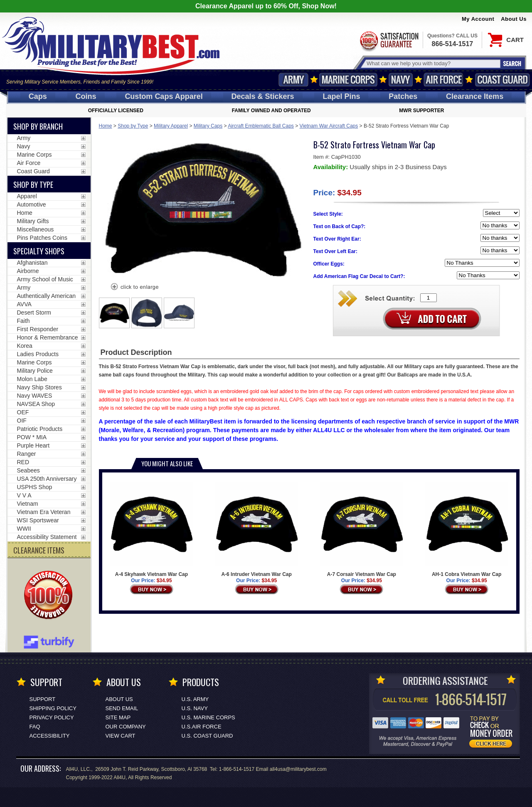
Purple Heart (33, 445)
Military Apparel (171, 126)
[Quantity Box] (429, 298)
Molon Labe (32, 379)
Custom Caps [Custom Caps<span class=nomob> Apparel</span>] (164, 96)
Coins (86, 96)
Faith (23, 321)
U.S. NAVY (195, 708)
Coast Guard (502, 80)
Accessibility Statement (47, 537)
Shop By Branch (38, 126)
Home (106, 126)
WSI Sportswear (38, 520)
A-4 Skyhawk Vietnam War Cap (151, 530)
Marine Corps (348, 80)
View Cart (121, 736)
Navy (401, 80)
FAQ (35, 727)
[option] (114, 313)
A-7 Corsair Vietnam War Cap (362, 530)
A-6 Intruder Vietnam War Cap (256, 530)
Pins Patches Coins (42, 238)
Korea (25, 346)
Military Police (35, 371)
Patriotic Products (40, 429)
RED (23, 462)
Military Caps (208, 126)
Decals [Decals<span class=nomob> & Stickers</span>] (263, 96)
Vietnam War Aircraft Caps (329, 126)
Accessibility (50, 736)
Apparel (27, 196)
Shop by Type (133, 126)
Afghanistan (32, 263)
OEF (23, 412)
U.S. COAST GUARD (207, 736)
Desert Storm (34, 312)
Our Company (126, 727)
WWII (24, 529)
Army (293, 80)
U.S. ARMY (195, 699)
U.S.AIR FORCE (202, 727)
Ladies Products (38, 354)
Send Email (122, 708)
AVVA (24, 304)
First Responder (38, 329)
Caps (38, 96)
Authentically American (47, 296)
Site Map (118, 717)
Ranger (27, 454)
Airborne (28, 271)
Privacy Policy (52, 717)
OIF (22, 421)
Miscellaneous (36, 229)
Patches (403, 96)
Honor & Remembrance (48, 337)
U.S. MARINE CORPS (208, 717)
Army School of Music (45, 279)
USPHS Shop (35, 487)
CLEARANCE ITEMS (39, 550)
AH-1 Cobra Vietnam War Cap (467, 530)
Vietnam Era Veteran (44, 512)
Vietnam (28, 504)
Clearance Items (475, 96)
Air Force (443, 80)
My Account (478, 19)
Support (43, 699)
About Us (514, 19)
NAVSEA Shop (36, 404)
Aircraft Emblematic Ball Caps (261, 126)
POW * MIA (32, 437)
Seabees (28, 470)
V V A (24, 495)
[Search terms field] (432, 63)
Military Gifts (33, 221)
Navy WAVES (35, 396)
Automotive (32, 204)
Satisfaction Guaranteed (389, 41)
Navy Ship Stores (39, 387)
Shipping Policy (53, 708)
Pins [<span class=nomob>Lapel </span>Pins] (341, 96)
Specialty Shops (39, 251)
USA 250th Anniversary (47, 479)
